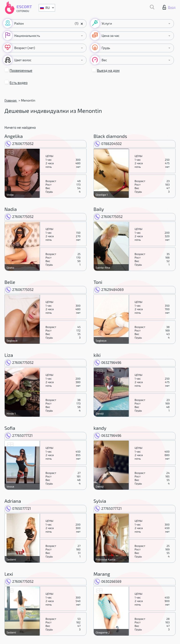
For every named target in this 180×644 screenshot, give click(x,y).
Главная (11, 100)
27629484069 (109, 290)
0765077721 (18, 508)
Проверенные (21, 70)
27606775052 (19, 144)
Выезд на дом (108, 70)
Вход (169, 7)
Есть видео (19, 83)
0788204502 (108, 144)
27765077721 (19, 435)
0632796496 (108, 362)
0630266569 (108, 581)
